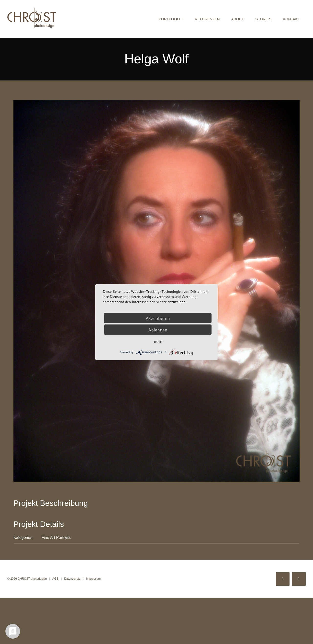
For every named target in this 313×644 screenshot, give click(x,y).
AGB (55, 579)
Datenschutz (72, 579)
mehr (158, 341)
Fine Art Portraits (56, 537)
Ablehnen (158, 329)
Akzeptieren (158, 318)
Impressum (93, 579)
